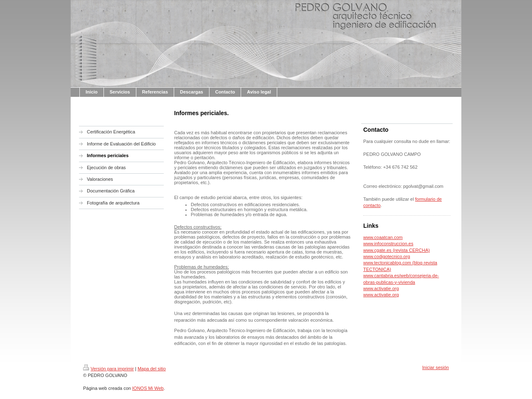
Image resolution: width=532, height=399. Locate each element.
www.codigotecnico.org (387, 256)
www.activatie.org (381, 288)
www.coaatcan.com (383, 237)
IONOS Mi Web (148, 388)
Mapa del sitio (152, 369)
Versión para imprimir (108, 369)
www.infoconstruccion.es (388, 244)
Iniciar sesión (436, 367)
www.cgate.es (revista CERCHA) (397, 250)
